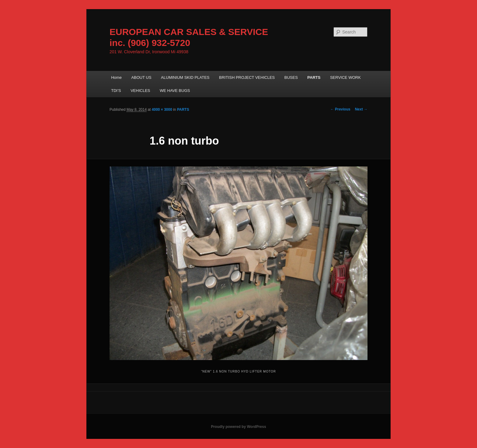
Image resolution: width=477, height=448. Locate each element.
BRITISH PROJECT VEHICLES (247, 77)
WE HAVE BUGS (175, 91)
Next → (361, 109)
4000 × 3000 (162, 110)
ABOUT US (141, 77)
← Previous (340, 109)
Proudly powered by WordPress (238, 427)
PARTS (314, 77)
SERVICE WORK (345, 77)
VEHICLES (140, 91)
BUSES (291, 77)
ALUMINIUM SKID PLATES (185, 77)
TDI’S (116, 91)
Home (116, 77)
